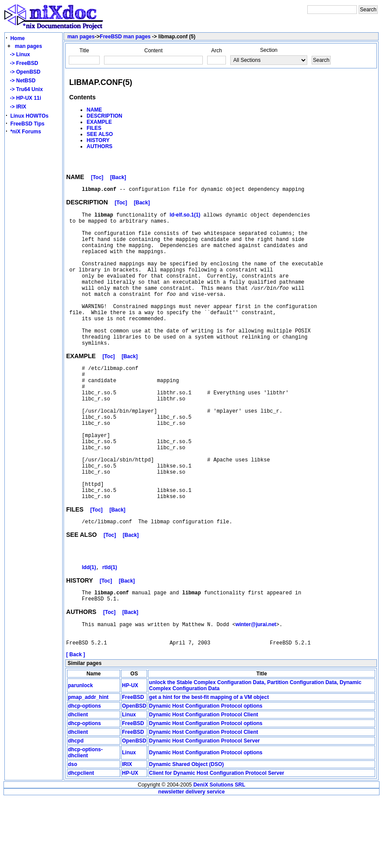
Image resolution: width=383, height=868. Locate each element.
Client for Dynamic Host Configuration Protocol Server (217, 842)
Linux (129, 784)
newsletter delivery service (192, 861)
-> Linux (18, 54)
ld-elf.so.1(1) (185, 218)
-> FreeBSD (23, 63)
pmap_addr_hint (88, 766)
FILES (94, 128)
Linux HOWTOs (30, 116)
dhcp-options (84, 775)
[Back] (118, 179)
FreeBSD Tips (27, 124)
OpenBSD (134, 775)
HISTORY (98, 140)
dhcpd (76, 810)
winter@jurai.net (256, 690)
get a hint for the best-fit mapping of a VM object (209, 766)
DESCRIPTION (104, 116)
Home (18, 38)
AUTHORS (99, 146)
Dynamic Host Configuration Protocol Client (203, 784)
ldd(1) (89, 629)
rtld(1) (110, 629)
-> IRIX (17, 107)
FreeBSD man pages (125, 37)
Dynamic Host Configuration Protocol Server (204, 810)
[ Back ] (76, 724)
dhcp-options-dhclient (85, 822)
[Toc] (97, 179)
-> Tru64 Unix (25, 89)
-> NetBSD (21, 81)
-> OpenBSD (24, 72)
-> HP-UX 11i (24, 98)
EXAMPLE (99, 122)
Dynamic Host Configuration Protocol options (206, 775)
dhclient (78, 784)
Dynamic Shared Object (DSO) (186, 834)
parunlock (80, 755)
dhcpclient (81, 842)
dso (72, 834)
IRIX (127, 834)
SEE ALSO (100, 134)
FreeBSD (133, 766)
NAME (94, 110)
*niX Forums (26, 132)
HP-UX (130, 755)
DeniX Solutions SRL (219, 854)
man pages (29, 46)
